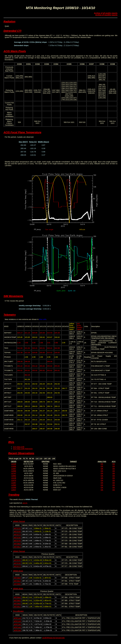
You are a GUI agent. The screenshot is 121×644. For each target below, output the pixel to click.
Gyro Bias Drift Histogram (23, 449)
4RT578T (17, 538)
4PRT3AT (18, 624)
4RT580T (17, 544)
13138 (14, 478)
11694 (14, 466)
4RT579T (17, 541)
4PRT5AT (18, 630)
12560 (14, 485)
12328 (14, 464)
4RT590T (17, 578)
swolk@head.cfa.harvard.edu (53, 638)
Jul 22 (25, 503)
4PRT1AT (18, 618)
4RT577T (17, 534)
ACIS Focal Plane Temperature (22, 132)
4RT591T (17, 581)
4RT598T (17, 584)
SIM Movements (13, 296)
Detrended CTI (12, 31)
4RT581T (17, 547)
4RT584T (17, 597)
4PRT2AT (18, 621)
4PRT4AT (18, 627)
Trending (14, 495)
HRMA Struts (18, 571)
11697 (14, 469)
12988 (14, 471)
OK (102, 464)
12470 (14, 480)
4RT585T (17, 600)
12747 (14, 473)
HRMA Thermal (19, 521)
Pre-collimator (18, 611)
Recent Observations (21, 453)
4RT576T (17, 531)
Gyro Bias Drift (19, 447)
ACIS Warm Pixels (15, 51)
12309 (14, 487)
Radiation (9, 21)
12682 (14, 476)
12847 (14, 490)
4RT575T (17, 528)
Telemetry (10, 315)
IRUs (11, 442)
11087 (14, 483)
